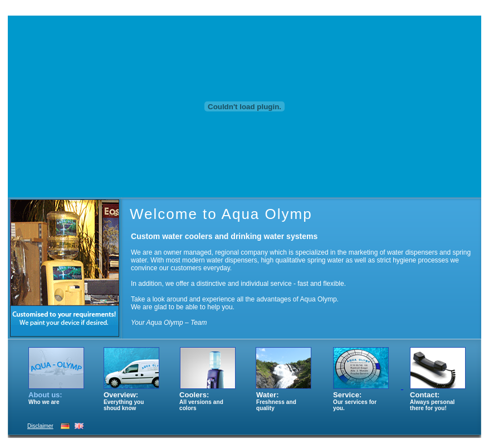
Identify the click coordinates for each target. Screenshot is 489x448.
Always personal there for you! (432, 405)
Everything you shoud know (124, 405)
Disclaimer (40, 426)
